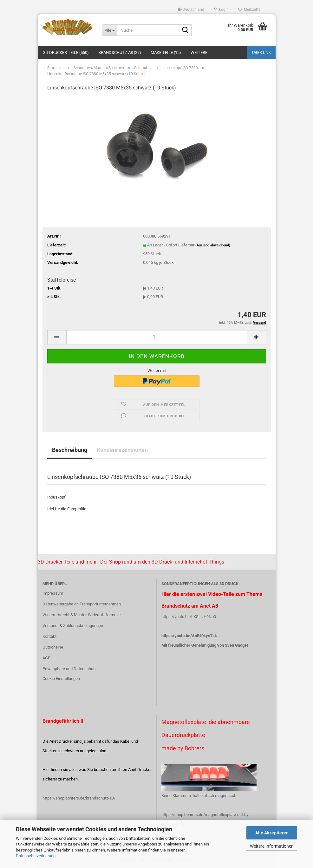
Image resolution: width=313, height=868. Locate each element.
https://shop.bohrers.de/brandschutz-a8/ (79, 798)
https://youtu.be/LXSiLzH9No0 (189, 617)
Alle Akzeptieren (272, 833)
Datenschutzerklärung (36, 856)
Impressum (53, 593)
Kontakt (49, 636)
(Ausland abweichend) (213, 245)
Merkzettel (250, 10)
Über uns (261, 52)
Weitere (199, 52)
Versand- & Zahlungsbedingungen (73, 626)
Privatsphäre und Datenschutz (69, 669)
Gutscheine (53, 647)
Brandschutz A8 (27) (120, 52)
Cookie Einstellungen (61, 679)
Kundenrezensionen (122, 450)
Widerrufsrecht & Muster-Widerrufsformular (82, 615)
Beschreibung (70, 450)
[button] (191, 10)
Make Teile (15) (166, 52)
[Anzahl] (157, 337)
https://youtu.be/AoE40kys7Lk (189, 636)
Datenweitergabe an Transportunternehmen (82, 604)
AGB (46, 658)
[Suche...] (109, 30)
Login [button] (221, 10)
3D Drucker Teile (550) (66, 52)
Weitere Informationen (272, 846)
